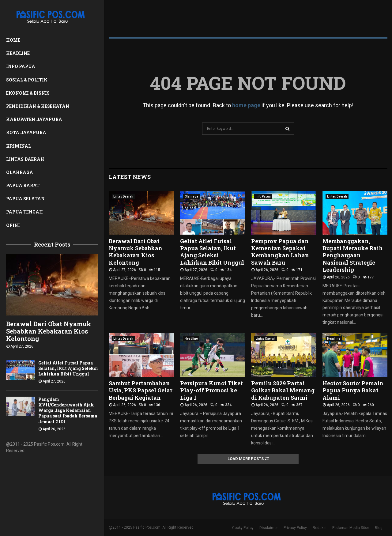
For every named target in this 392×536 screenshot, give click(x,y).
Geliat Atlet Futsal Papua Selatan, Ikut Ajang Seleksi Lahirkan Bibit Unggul (68, 368)
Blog (379, 528)
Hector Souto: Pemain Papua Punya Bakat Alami (353, 390)
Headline (18, 53)
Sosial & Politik (27, 80)
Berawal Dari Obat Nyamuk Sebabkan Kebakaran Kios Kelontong (49, 331)
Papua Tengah (24, 212)
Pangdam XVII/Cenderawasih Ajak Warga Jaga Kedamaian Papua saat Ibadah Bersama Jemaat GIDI (68, 410)
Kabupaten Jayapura (34, 119)
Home (13, 40)
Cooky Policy (243, 528)
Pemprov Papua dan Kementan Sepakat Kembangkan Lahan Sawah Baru (280, 252)
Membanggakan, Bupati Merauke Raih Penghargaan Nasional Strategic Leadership (353, 255)
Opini (13, 225)
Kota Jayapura (26, 132)
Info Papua (21, 66)
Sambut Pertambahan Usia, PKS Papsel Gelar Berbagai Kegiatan (141, 390)
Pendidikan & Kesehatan (38, 106)
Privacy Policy (295, 528)
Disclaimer (269, 528)
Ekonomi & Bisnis (28, 93)
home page (246, 105)
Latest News (130, 177)
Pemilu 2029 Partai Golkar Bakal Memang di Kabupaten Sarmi (283, 390)
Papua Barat (23, 185)
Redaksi (320, 528)
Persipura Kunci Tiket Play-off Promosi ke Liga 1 (211, 390)
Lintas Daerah (25, 159)
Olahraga (20, 172)
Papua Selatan (25, 199)
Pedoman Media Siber (351, 528)
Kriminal (19, 146)
